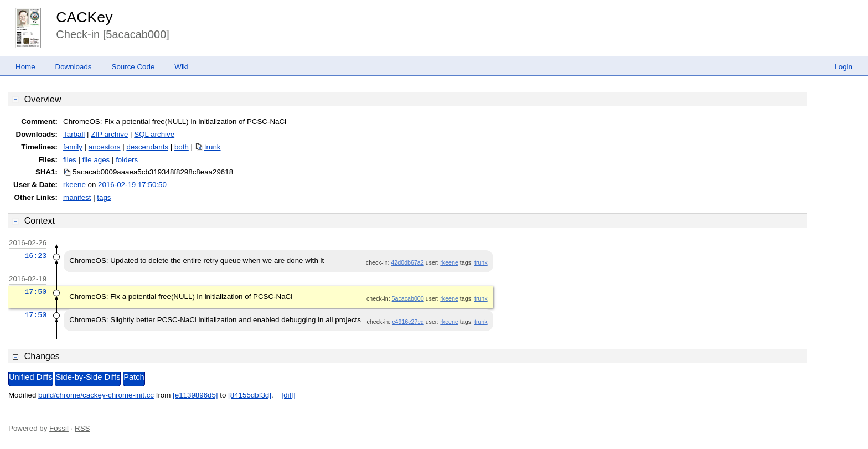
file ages (96, 160)
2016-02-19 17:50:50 (132, 185)
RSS (82, 428)
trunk (213, 147)
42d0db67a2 (407, 262)
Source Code (133, 67)
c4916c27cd (408, 322)
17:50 (35, 292)
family (73, 147)
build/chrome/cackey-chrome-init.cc (96, 395)
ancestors (105, 147)
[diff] (288, 395)
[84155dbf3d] (250, 395)
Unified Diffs (31, 377)
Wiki (181, 67)
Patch (134, 377)
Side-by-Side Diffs (88, 377)
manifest (77, 197)
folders (127, 160)
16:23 (35, 256)
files (70, 160)
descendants (147, 147)
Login (843, 67)
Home (25, 67)
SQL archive (154, 134)
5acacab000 (408, 298)
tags (104, 197)
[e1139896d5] (195, 395)
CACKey (84, 17)
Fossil (59, 428)
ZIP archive (109, 134)
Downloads (74, 67)
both (182, 147)
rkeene (74, 185)
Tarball (74, 134)
